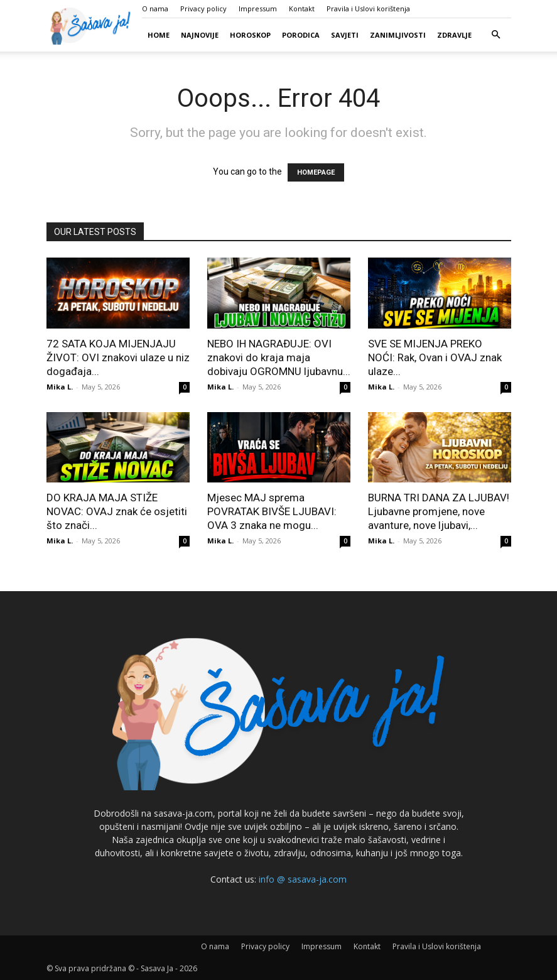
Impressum (258, 8)
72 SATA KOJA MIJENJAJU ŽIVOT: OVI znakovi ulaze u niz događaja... (118, 357)
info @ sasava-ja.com (303, 879)
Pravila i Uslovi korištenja (368, 8)
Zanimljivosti (398, 35)
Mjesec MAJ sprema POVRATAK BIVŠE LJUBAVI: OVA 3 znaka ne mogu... (272, 511)
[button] (496, 35)
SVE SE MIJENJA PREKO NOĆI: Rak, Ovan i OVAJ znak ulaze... (435, 357)
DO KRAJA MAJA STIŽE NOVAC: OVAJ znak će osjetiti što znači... (117, 511)
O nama (155, 8)
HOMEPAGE (316, 172)
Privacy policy (203, 8)
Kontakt (302, 8)
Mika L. (60, 387)
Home (159, 35)
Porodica (301, 35)
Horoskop (250, 35)
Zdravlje (454, 35)
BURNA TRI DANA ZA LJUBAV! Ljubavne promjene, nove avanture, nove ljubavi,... (439, 511)
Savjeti (345, 35)
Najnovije (200, 35)
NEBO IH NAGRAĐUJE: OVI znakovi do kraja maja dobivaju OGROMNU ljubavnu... (279, 357)
